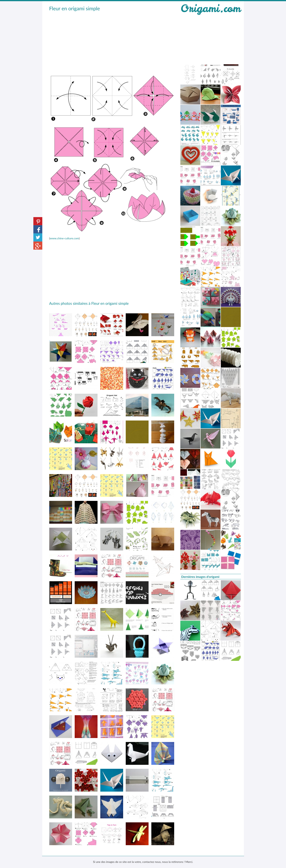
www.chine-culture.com (64, 238)
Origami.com (211, 8)
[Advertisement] (112, 42)
